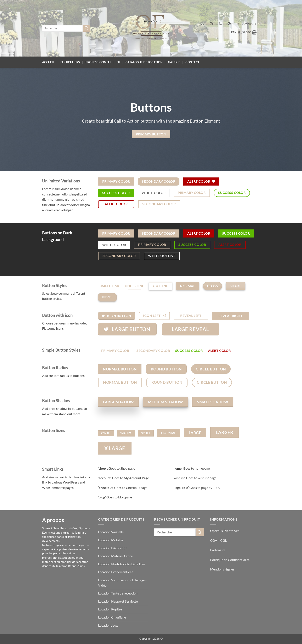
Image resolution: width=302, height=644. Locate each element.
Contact (192, 62)
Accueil (48, 62)
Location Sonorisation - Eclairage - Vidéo (122, 583)
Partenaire (218, 550)
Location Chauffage (112, 617)
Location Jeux (108, 625)
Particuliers (70, 62)
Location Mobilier (111, 540)
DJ (119, 62)
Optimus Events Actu (225, 531)
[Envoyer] (86, 28)
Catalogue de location (144, 62)
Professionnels (98, 62)
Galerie (174, 62)
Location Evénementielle (116, 572)
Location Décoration (113, 548)
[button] (248, 24)
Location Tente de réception (118, 593)
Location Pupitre (110, 609)
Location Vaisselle (111, 532)
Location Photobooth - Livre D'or (122, 564)
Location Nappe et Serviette (118, 601)
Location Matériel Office (115, 556)
